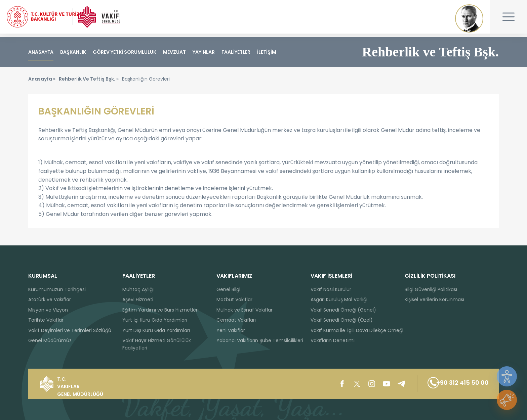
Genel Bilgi (228, 289)
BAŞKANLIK (73, 52)
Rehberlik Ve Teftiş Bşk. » (89, 82)
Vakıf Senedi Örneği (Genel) (343, 310)
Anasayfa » (42, 82)
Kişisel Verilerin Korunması (434, 299)
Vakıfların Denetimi (333, 340)
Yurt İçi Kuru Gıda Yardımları (155, 320)
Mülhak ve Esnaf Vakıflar (245, 310)
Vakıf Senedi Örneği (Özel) (342, 320)
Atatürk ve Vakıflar (50, 299)
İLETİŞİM (267, 52)
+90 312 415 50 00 (452, 384)
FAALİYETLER (236, 52)
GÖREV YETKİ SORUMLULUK (125, 52)
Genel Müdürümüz (50, 340)
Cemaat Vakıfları (236, 320)
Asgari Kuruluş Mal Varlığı (339, 299)
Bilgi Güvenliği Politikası (431, 289)
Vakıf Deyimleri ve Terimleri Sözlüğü (70, 330)
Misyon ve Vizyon (48, 310)
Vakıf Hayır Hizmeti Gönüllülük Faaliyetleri (157, 344)
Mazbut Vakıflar (234, 299)
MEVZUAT (174, 52)
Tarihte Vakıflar (46, 320)
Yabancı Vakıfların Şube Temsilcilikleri (260, 340)
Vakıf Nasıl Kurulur (331, 289)
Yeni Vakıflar (231, 330)
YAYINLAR (204, 52)
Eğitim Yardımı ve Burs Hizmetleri (160, 310)
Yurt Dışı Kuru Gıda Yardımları (156, 330)
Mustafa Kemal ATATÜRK (469, 18)
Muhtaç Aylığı (138, 289)
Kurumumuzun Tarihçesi (57, 289)
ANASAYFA (41, 52)
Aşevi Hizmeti (138, 299)
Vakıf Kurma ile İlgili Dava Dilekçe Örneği (357, 330)
